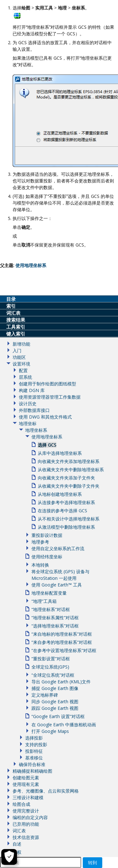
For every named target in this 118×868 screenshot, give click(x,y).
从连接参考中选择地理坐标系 (66, 502)
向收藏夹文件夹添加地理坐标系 (69, 461)
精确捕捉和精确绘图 (32, 771)
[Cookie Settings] (9, 857)
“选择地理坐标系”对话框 (55, 626)
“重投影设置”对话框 (51, 659)
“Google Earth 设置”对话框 (58, 716)
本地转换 (40, 565)
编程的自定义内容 (30, 817)
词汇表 (19, 831)
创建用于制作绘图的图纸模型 (48, 384)
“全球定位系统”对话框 (53, 675)
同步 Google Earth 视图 (55, 702)
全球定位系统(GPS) (50, 667)
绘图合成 (21, 804)
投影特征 (34, 751)
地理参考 (40, 542)
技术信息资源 (26, 837)
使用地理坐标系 (47, 437)
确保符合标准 (32, 764)
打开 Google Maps (50, 731)
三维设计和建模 (28, 797)
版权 (17, 852)
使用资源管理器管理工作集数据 (50, 397)
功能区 (19, 357)
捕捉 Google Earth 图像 (55, 688)
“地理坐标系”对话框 (51, 609)
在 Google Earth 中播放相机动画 (64, 725)
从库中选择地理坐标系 (60, 453)
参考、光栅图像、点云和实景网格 (46, 791)
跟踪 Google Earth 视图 (55, 708)
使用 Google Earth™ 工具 (57, 585)
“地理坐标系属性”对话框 (55, 618)
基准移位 (34, 758)
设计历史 (28, 404)
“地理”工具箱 (44, 601)
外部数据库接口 (34, 410)
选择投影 (34, 738)
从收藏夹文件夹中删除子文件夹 (69, 486)
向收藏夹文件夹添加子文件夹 (66, 478)
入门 (17, 351)
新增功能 (21, 344)
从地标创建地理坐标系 (60, 494)
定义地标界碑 (45, 695)
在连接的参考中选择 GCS (62, 511)
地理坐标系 (36, 430)
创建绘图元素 (26, 778)
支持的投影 (36, 744)
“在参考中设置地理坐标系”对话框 (64, 650)
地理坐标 (28, 423)
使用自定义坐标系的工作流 (58, 548)
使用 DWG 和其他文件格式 (45, 417)
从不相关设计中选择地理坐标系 (69, 519)
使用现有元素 (26, 784)
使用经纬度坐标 (47, 557)
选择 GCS (47, 445)
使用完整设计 (26, 811)
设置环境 (21, 364)
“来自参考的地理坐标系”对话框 (62, 642)
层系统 (25, 377)
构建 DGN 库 (32, 390)
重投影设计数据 (47, 535)
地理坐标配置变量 (49, 593)
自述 (17, 844)
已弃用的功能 (26, 824)
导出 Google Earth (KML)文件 (61, 682)
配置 (23, 370)
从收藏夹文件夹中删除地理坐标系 (71, 470)
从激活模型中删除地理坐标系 (66, 527)
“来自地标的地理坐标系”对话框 (62, 634)
